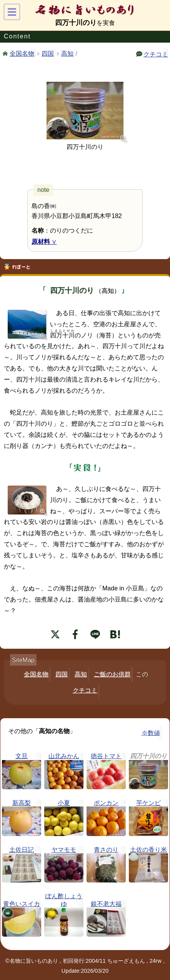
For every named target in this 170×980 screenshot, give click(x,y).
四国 (48, 54)
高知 (67, 54)
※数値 (151, 733)
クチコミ (156, 54)
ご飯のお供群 (112, 674)
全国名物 (22, 53)
